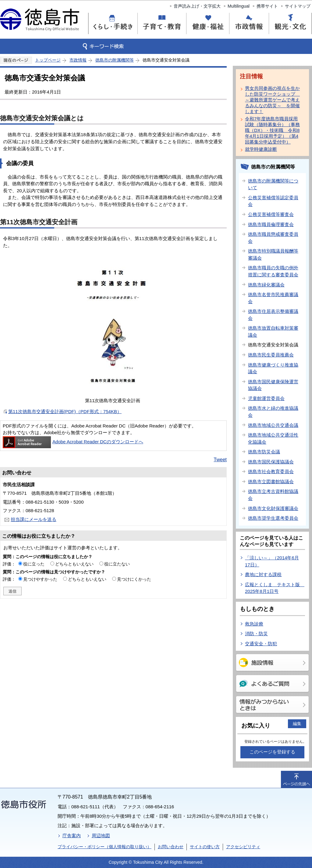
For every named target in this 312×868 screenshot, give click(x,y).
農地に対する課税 (263, 574)
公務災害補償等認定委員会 (273, 201)
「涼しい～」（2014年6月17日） (272, 561)
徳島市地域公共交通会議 (273, 425)
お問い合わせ (171, 847)
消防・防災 (256, 634)
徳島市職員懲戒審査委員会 (273, 238)
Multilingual (239, 6)
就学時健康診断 (261, 149)
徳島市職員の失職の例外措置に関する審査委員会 (273, 271)
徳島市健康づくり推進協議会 (273, 368)
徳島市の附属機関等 (115, 60)
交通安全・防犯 (261, 644)
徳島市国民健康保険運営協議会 (273, 385)
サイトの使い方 (205, 847)
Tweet (220, 460)
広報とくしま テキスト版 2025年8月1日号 (275, 588)
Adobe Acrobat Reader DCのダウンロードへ (73, 442)
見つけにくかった (134, 579)
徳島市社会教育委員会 (271, 471)
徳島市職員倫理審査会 (271, 224)
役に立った (34, 564)
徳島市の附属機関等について (273, 184)
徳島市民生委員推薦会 (271, 355)
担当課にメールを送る (34, 519)
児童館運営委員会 (266, 398)
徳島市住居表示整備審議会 (273, 315)
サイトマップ (298, 6)
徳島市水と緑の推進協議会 (273, 412)
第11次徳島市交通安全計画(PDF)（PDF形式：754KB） (65, 411)
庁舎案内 (72, 836)
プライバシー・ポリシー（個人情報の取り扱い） (105, 847)
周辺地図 (101, 836)
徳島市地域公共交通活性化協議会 (273, 438)
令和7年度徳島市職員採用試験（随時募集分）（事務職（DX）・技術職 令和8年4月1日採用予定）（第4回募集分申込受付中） (272, 130)
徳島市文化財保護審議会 (273, 508)
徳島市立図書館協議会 (271, 482)
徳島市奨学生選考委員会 (273, 518)
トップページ (48, 60)
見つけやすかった (40, 579)
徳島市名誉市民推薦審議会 (273, 298)
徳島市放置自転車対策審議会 (273, 331)
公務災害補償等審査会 (271, 214)
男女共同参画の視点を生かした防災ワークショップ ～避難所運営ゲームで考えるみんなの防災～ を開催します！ (272, 100)
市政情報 (78, 60)
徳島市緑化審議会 (266, 285)
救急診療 (254, 624)
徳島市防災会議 (264, 452)
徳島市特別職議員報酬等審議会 (273, 254)
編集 (297, 724)
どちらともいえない (74, 564)
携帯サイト (267, 6)
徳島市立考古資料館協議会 (273, 495)
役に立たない (117, 564)
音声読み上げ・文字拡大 (197, 6)
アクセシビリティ (243, 847)
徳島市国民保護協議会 (271, 462)
